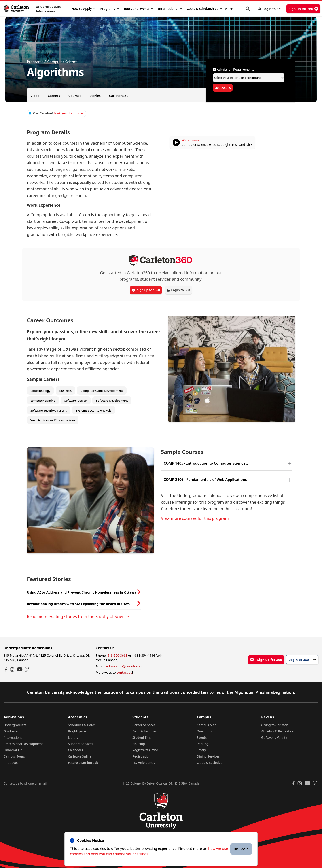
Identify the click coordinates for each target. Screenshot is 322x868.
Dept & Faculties (145, 731)
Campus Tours (14, 756)
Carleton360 (119, 96)
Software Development (112, 401)
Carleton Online (80, 756)
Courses (75, 96)
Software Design (76, 401)
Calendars (75, 750)
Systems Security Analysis (94, 410)
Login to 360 (272, 9)
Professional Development (23, 744)
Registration (142, 756)
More (229, 9)
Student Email (143, 737)
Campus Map (207, 725)
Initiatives (11, 763)
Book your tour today (68, 113)
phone (29, 783)
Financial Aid (13, 750)
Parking (203, 744)
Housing (139, 744)
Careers (54, 96)
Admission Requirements (234, 69)
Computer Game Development (102, 391)
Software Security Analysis (49, 410)
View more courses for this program (195, 518)
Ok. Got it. (241, 849)
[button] (250, 9)
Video (35, 96)
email (42, 783)
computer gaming (43, 401)
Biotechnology (40, 391)
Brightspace (77, 731)
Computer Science (62, 62)
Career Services (144, 725)
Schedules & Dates (82, 725)
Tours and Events (138, 9)
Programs (109, 9)
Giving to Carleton (275, 725)
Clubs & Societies (209, 763)
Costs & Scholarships (204, 9)
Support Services (80, 744)
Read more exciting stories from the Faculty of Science (78, 616)
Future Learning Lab (83, 763)
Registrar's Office (145, 750)
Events (202, 737)
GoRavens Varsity (274, 737)
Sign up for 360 (303, 9)
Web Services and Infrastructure (53, 420)
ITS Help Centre (144, 763)
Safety (201, 750)
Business (65, 391)
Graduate (11, 731)
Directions (204, 731)
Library (73, 737)
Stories (95, 96)
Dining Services (208, 756)
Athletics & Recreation (278, 731)
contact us (124, 672)
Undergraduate (15, 725)
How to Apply (84, 9)
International (170, 9)
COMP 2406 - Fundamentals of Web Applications (205, 480)
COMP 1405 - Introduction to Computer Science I (206, 463)
